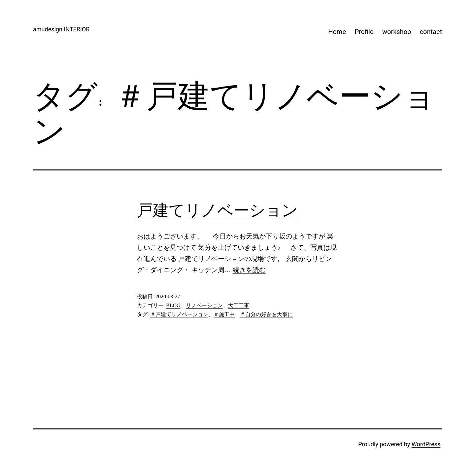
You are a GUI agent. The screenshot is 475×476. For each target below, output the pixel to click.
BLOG (173, 305)
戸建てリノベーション (217, 210)
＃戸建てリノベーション (179, 314)
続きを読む (249, 270)
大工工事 (239, 305)
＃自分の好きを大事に (266, 314)
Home (337, 32)
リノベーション (204, 305)
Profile (364, 32)
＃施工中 (224, 314)
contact (431, 32)
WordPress (426, 444)
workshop (397, 32)
